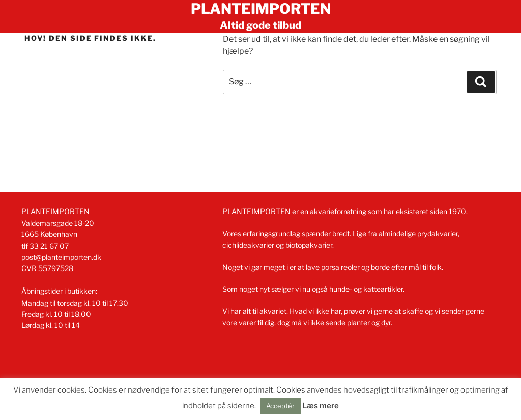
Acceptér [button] (280, 406)
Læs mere (321, 406)
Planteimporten (261, 9)
